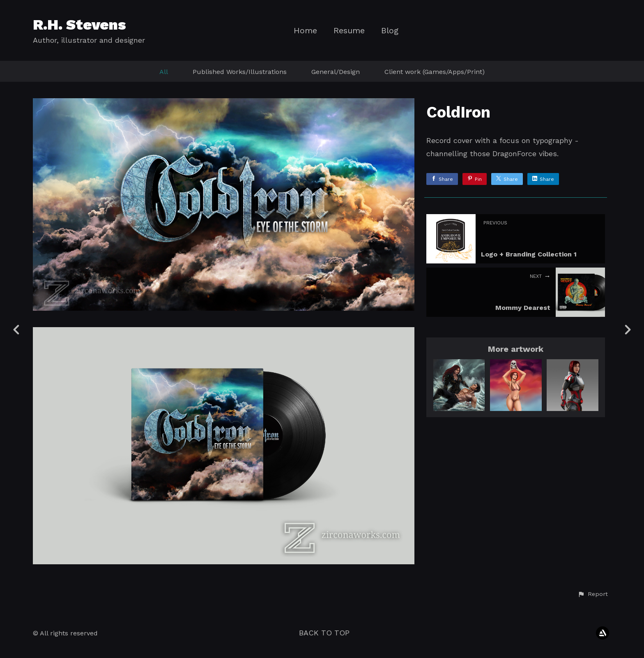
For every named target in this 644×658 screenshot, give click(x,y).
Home (305, 31)
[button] (593, 594)
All (164, 72)
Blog (390, 31)
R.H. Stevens (79, 25)
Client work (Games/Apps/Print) (435, 72)
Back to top (324, 633)
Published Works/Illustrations (240, 72)
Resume (349, 31)
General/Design (336, 72)
